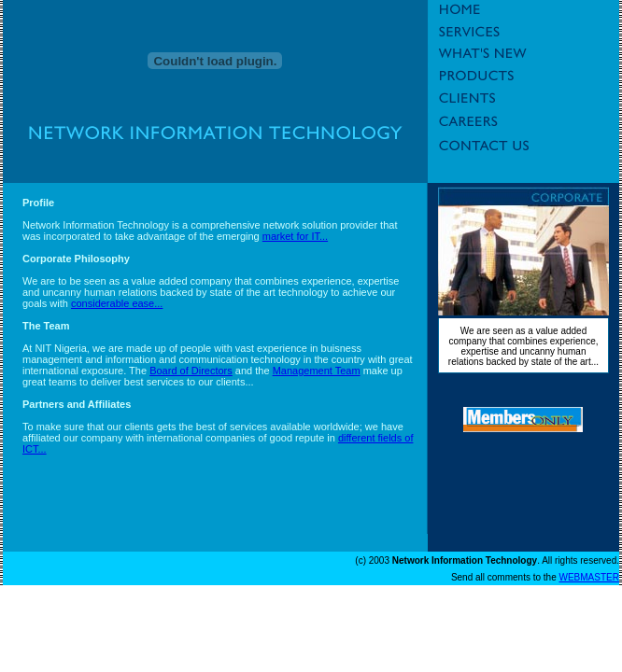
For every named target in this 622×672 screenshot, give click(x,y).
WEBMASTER (589, 577)
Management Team (317, 371)
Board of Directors (191, 371)
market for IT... (295, 236)
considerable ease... (117, 303)
